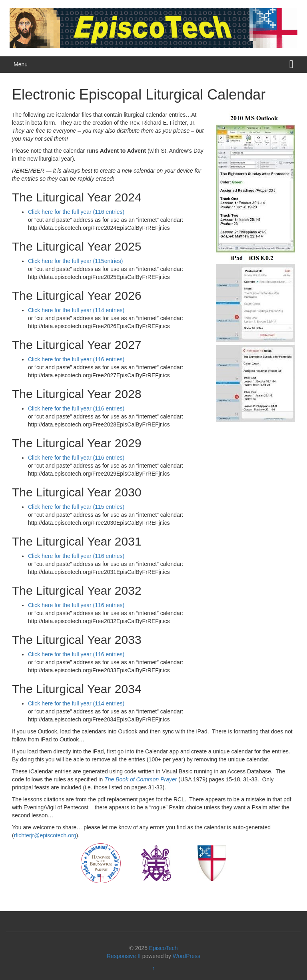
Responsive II (124, 956)
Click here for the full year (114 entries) (76, 310)
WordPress (186, 956)
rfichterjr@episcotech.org (45, 835)
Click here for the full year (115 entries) (76, 507)
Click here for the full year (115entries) (75, 261)
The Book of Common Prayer (141, 779)
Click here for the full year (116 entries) (76, 212)
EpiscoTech (163, 948)
